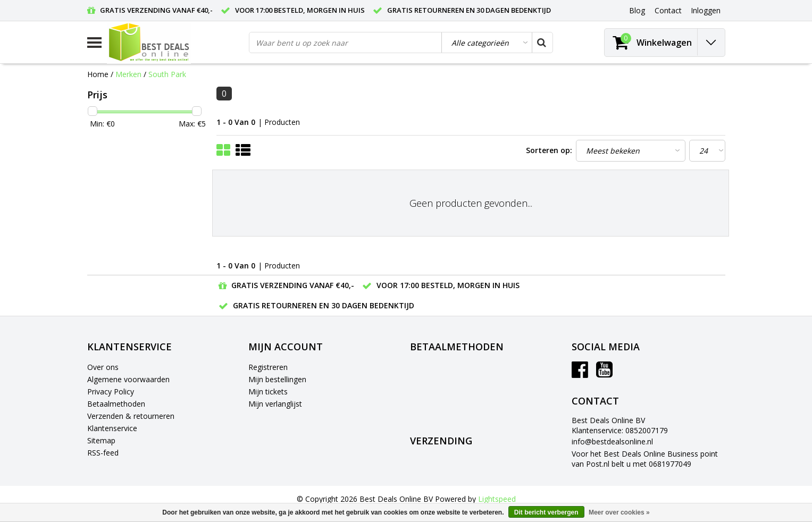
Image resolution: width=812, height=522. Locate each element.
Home (98, 74)
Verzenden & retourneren (131, 416)
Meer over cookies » (619, 512)
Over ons (103, 367)
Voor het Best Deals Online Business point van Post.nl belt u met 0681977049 (645, 459)
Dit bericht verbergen (546, 512)
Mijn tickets (268, 391)
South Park (167, 74)
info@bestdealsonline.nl (612, 441)
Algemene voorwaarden (128, 379)
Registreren (268, 367)
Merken (128, 74)
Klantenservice (112, 428)
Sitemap (101, 440)
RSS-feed (103, 453)
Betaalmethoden (116, 404)
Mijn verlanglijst (275, 404)
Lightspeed (497, 499)
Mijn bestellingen (277, 379)
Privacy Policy (111, 391)
